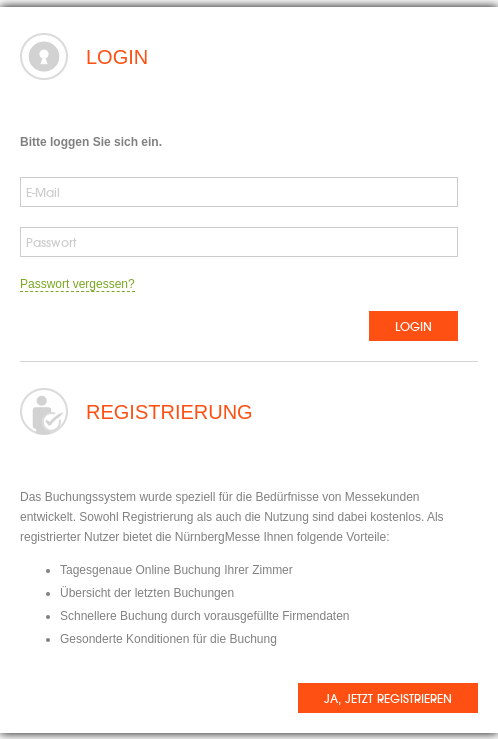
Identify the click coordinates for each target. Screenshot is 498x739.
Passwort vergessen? (77, 284)
